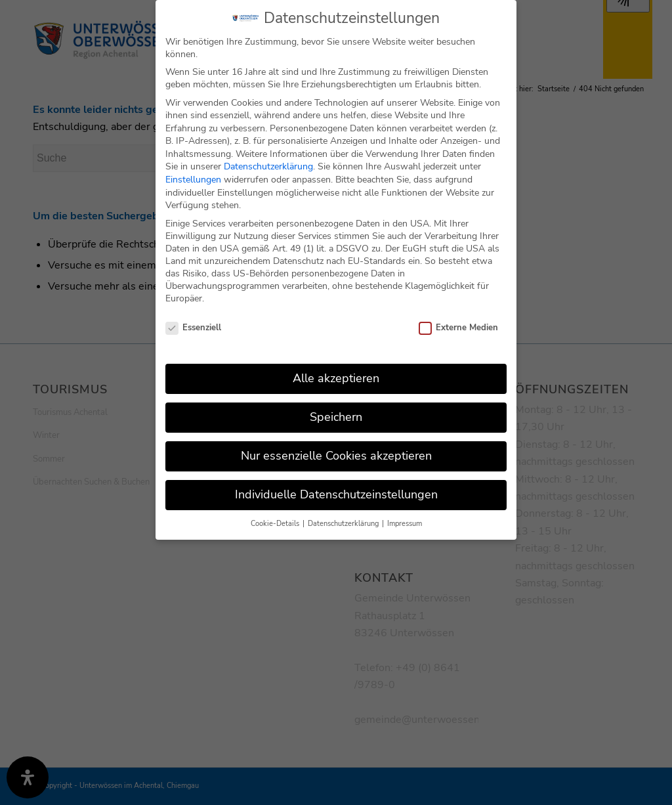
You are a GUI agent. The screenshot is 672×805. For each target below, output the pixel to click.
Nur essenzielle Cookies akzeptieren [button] (336, 445)
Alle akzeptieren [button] (336, 367)
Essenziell (193, 317)
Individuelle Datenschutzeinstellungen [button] (336, 483)
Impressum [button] (405, 512)
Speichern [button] (336, 406)
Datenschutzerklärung (268, 156)
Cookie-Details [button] (276, 512)
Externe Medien (458, 317)
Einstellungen (193, 168)
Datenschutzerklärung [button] (344, 512)
